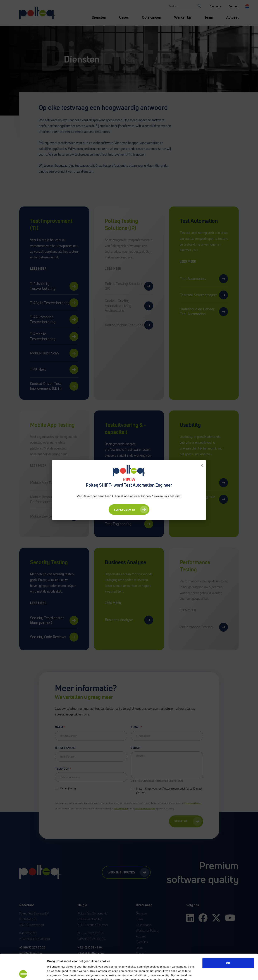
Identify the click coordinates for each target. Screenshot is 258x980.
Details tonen (194, 973)
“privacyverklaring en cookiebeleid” (120, 958)
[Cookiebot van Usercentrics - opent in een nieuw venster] (23, 973)
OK (228, 938)
